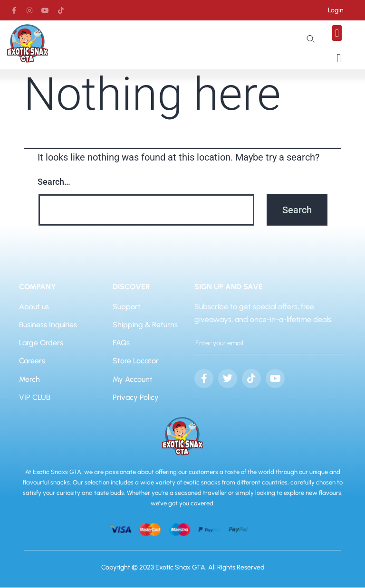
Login (336, 10)
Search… (54, 182)
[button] (337, 33)
